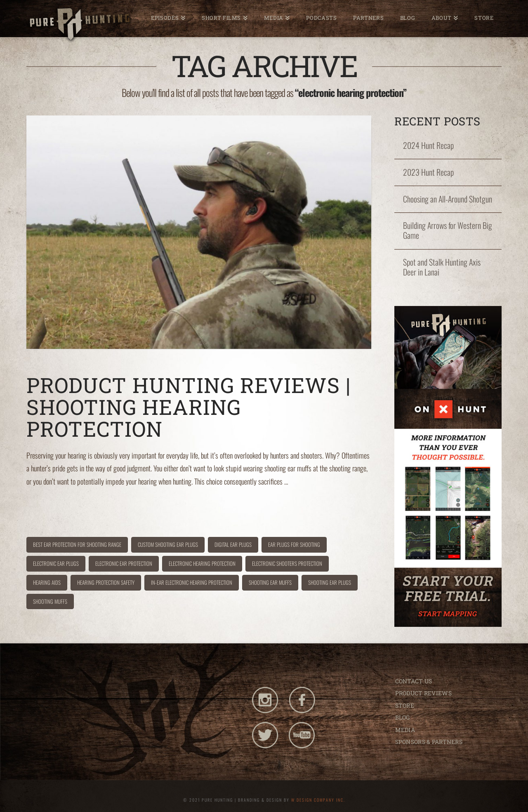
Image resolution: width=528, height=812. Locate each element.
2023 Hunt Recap (428, 172)
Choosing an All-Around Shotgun (448, 199)
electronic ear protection (124, 563)
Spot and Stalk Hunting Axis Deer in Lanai (442, 267)
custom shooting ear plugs (168, 544)
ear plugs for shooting (294, 544)
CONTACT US (414, 681)
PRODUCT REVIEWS (423, 693)
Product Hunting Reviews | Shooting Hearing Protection (189, 407)
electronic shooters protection (287, 563)
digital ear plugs (233, 544)
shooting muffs (50, 601)
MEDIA (405, 730)
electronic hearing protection (202, 563)
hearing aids (47, 582)
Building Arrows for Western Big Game (448, 231)
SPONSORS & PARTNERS (429, 742)
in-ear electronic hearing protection (192, 582)
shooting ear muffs (270, 582)
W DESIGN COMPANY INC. (318, 800)
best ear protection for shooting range (77, 544)
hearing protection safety (106, 582)
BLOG (403, 717)
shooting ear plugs (330, 582)
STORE (405, 705)
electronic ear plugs (56, 563)
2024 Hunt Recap (428, 146)
